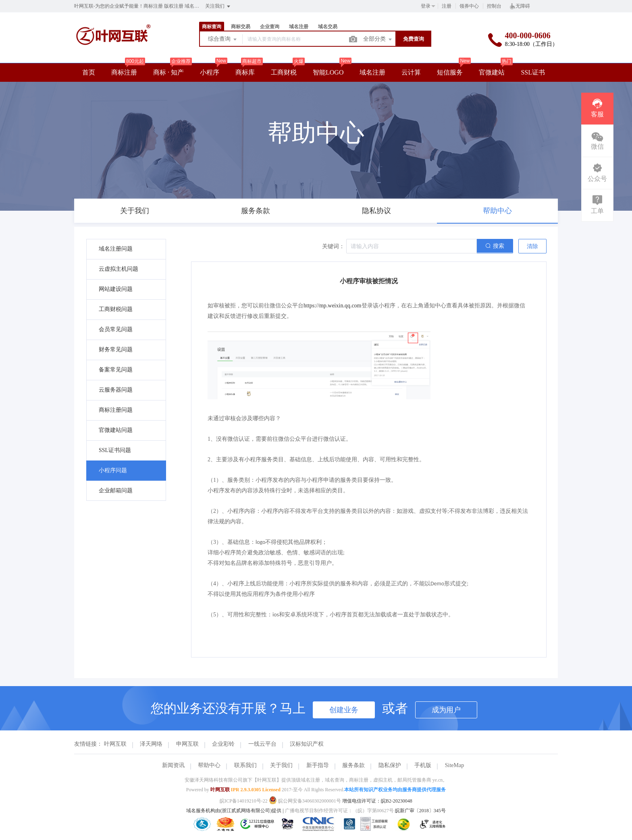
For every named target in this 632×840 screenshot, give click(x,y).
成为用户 (446, 710)
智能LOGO (328, 72)
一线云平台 (262, 744)
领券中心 (469, 6)
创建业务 (344, 710)
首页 (89, 72)
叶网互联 (115, 744)
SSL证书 (533, 72)
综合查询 (223, 39)
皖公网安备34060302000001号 (306, 801)
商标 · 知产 (168, 72)
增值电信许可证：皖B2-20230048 (377, 801)
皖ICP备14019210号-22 (244, 801)
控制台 (494, 6)
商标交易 (241, 27)
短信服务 (450, 72)
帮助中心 (209, 765)
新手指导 (318, 765)
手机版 (423, 765)
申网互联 (187, 744)
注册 (447, 6)
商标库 (245, 72)
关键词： (333, 246)
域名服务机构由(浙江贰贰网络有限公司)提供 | (235, 811)
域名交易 (328, 27)
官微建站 (492, 72)
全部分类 (378, 39)
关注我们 (218, 6)
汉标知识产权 (307, 744)
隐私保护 (390, 765)
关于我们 (281, 765)
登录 (426, 6)
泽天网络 (151, 744)
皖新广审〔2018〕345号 (420, 811)
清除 (532, 246)
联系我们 (245, 765)
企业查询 (270, 27)
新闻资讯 (173, 765)
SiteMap (454, 765)
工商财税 (284, 72)
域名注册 (299, 27)
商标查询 (212, 27)
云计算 (411, 72)
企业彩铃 (223, 744)
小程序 (210, 72)
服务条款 (353, 765)
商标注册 (124, 72)
